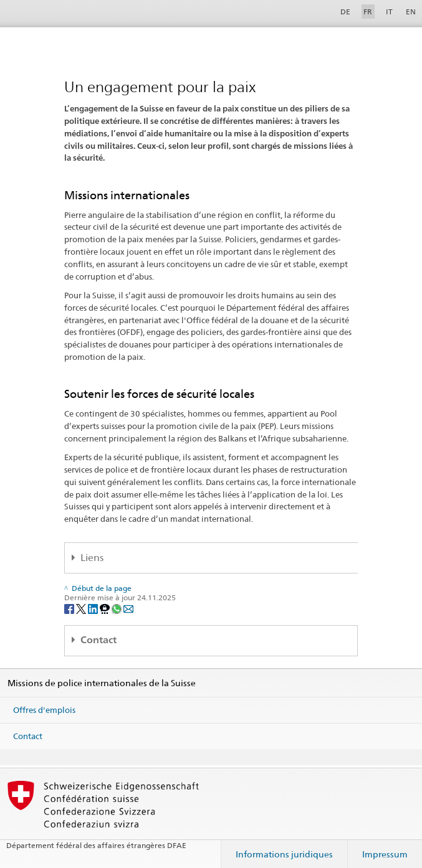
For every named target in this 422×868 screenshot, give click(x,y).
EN (411, 12)
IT (389, 12)
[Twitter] (82, 608)
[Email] (128, 608)
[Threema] (106, 608)
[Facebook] (70, 608)
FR (368, 12)
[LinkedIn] (94, 608)
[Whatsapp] (117, 608)
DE (345, 12)
